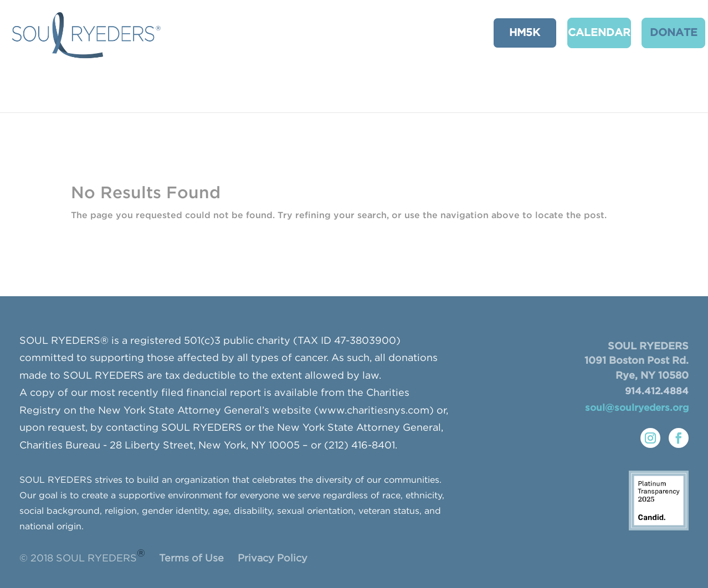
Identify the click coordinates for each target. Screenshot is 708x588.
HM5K (516, 32)
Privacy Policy (273, 559)
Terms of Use (191, 559)
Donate (659, 32)
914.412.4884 (657, 392)
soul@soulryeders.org (637, 408)
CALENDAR (588, 32)
